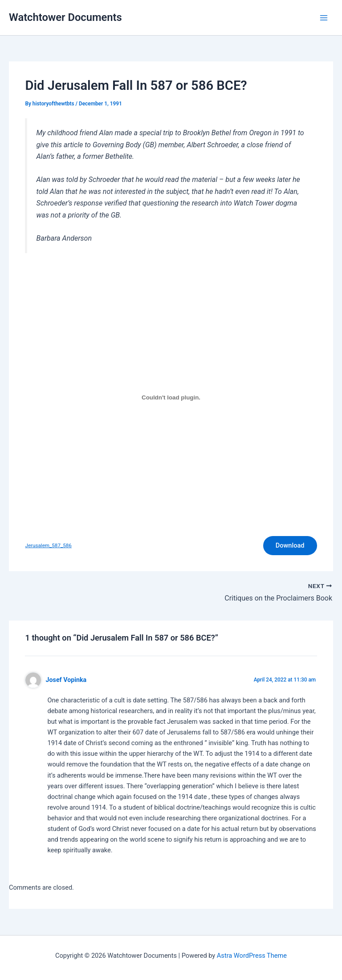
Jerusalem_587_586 (48, 545)
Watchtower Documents (65, 17)
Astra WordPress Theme (252, 956)
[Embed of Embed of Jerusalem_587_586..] (171, 397)
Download (290, 545)
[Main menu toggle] (324, 18)
